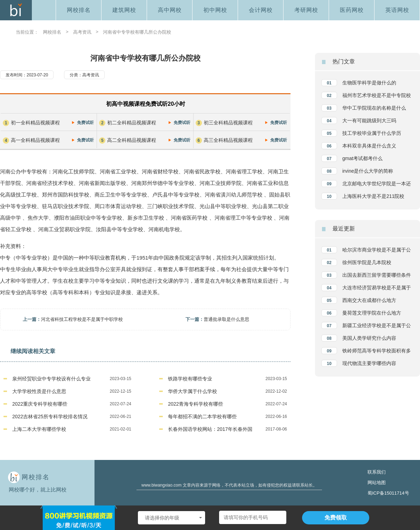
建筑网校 (124, 10)
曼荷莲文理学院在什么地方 (372, 313)
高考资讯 (82, 32)
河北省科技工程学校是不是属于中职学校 (82, 319)
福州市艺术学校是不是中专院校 (377, 95)
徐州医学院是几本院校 (367, 262)
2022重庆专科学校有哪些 (40, 404)
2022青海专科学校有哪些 (195, 404)
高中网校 (170, 10)
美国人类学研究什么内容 (369, 338)
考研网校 (306, 10)
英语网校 (397, 10)
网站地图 (377, 483)
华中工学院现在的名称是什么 (374, 108)
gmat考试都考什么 (362, 158)
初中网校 (215, 10)
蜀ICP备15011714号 (388, 493)
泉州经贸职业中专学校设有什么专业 (51, 379)
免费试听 (85, 123)
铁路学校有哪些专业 (190, 379)
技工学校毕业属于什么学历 (372, 133)
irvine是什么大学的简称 (368, 171)
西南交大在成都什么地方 (369, 300)
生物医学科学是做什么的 (369, 83)
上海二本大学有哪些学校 (39, 429)
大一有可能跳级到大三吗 (369, 121)
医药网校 (352, 10)
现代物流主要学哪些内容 (369, 363)
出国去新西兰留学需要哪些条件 (377, 275)
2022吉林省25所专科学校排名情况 (50, 417)
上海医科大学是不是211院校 (373, 196)
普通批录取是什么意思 (226, 319)
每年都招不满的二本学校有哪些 (202, 417)
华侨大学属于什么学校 (192, 391)
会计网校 (261, 10)
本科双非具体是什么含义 (369, 146)
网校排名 (79, 10)
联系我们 (377, 472)
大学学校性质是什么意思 (39, 391)
